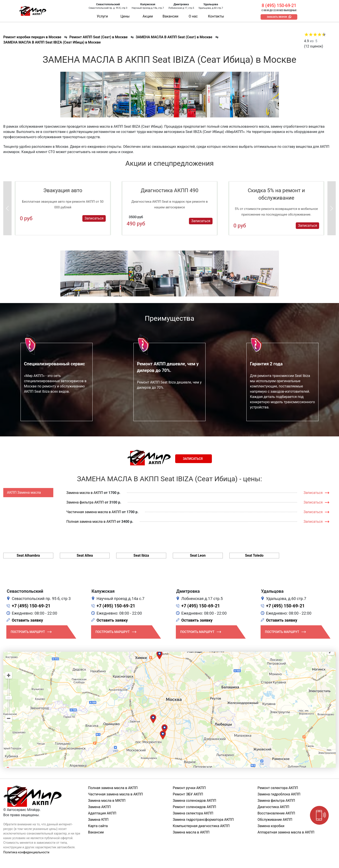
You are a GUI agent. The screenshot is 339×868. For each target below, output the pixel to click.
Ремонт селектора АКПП (278, 788)
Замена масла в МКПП (107, 801)
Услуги (102, 16)
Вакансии (170, 16)
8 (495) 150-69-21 (279, 5)
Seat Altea (85, 555)
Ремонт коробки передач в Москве (32, 37)
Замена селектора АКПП (193, 813)
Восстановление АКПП (276, 813)
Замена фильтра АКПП (85, 502)
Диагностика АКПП (273, 807)
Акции (148, 16)
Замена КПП (98, 820)
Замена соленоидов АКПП (195, 801)
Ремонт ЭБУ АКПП (188, 794)
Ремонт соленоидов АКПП (195, 807)
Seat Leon (198, 555)
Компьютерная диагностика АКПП (201, 826)
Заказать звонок (277, 17)
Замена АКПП (99, 807)
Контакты (216, 16)
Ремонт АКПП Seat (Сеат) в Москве (98, 37)
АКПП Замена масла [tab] (24, 492)
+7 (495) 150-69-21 (31, 606)
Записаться (94, 218)
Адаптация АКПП (102, 813)
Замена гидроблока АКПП (279, 794)
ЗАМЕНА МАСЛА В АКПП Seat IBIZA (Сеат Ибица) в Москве (52, 42)
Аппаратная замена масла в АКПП (286, 832)
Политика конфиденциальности (26, 852)
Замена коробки (271, 826)
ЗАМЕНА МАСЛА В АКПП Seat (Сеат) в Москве (174, 37)
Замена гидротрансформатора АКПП (203, 820)
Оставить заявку (27, 620)
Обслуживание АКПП (275, 820)
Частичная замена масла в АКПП (94, 512)
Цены (125, 16)
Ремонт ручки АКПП (189, 788)
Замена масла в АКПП (85, 493)
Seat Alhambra (28, 555)
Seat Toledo (254, 555)
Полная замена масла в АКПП (91, 522)
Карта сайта (98, 826)
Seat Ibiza (141, 555)
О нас (193, 16)
